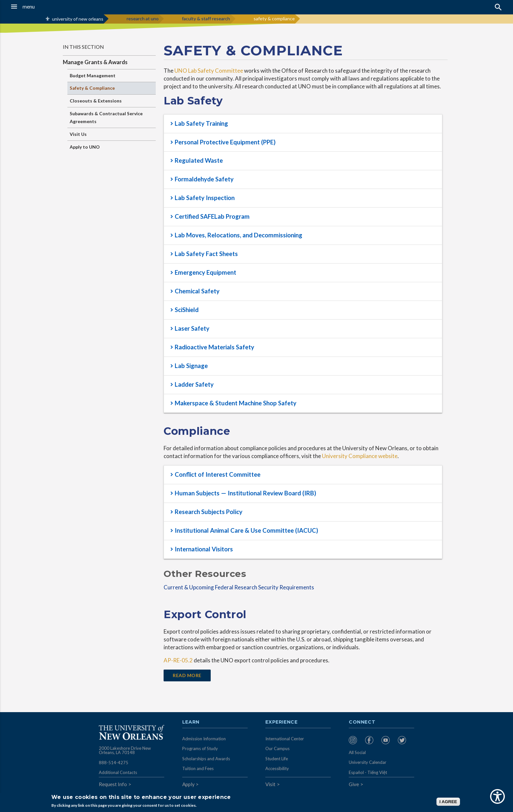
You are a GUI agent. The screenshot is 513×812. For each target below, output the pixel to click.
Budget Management (93, 75)
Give (354, 784)
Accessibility (277, 768)
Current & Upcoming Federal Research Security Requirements (239, 587)
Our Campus (277, 748)
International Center (285, 739)
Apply (188, 784)
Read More (187, 675)
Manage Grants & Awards (95, 62)
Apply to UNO (85, 147)
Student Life (277, 759)
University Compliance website (360, 456)
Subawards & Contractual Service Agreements (106, 117)
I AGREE (448, 802)
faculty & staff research (206, 18)
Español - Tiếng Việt (368, 772)
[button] (47, 7)
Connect (362, 722)
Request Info (113, 784)
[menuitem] (355, 740)
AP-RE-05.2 (178, 660)
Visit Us (78, 134)
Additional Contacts (118, 772)
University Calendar (368, 762)
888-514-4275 (114, 763)
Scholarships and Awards (206, 759)
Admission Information (204, 739)
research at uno (143, 18)
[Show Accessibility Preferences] (497, 796)
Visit (270, 784)
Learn (191, 722)
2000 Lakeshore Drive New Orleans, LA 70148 (125, 750)
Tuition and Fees (198, 768)
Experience (281, 722)
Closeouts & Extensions (96, 101)
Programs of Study (200, 748)
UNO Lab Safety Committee (209, 71)
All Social (357, 752)
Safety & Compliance (92, 88)
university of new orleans (78, 19)
